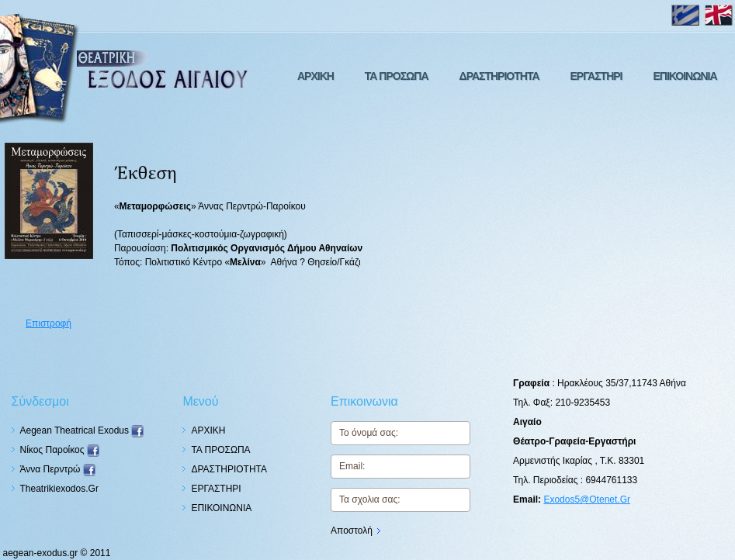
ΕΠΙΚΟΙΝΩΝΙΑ (685, 76)
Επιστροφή (49, 323)
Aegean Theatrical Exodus (82, 430)
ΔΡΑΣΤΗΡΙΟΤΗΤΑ (499, 76)
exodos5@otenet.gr (587, 500)
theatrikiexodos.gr (59, 489)
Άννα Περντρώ (58, 469)
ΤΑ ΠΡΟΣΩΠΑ (397, 76)
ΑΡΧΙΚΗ (315, 76)
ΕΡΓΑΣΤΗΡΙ (596, 76)
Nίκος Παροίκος (60, 450)
